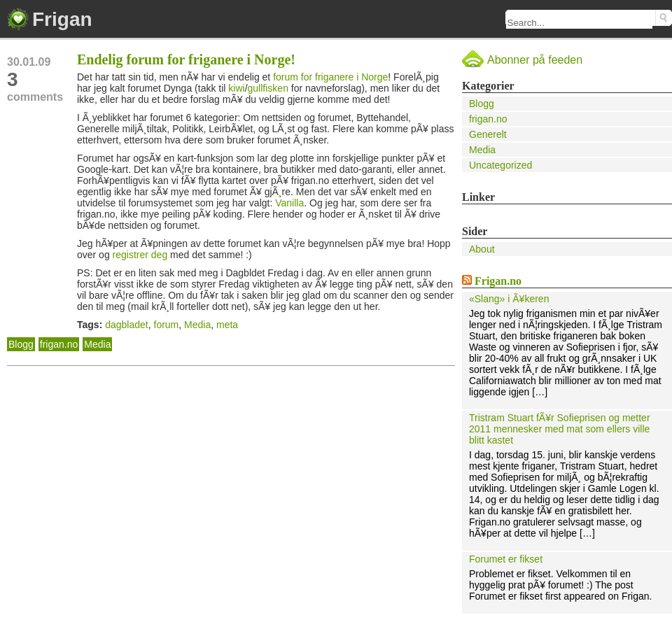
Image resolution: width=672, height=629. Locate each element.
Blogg (21, 344)
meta (227, 325)
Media (197, 325)
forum (167, 325)
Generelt (488, 134)
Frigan (62, 19)
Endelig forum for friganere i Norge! (186, 59)
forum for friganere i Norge (330, 77)
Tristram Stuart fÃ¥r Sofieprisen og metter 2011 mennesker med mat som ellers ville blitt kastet (560, 429)
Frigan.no (498, 281)
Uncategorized (500, 165)
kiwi (236, 88)
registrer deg (140, 255)
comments (42, 86)
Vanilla (289, 203)
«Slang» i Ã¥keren (509, 299)
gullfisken (268, 88)
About (482, 249)
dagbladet (127, 325)
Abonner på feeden (535, 60)
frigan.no (59, 344)
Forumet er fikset (506, 559)
